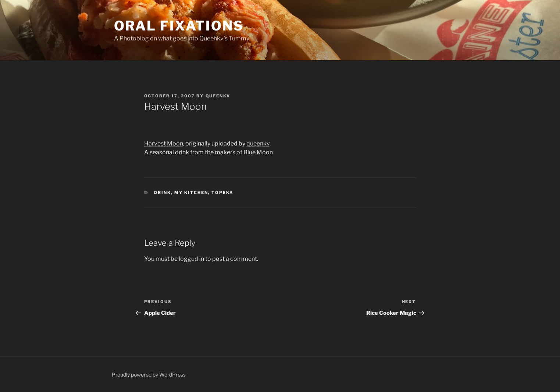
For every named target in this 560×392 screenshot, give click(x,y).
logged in (191, 259)
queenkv (258, 143)
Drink (163, 193)
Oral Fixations (179, 26)
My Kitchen (191, 193)
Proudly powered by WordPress (149, 375)
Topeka (222, 193)
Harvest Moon (164, 143)
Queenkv (218, 96)
